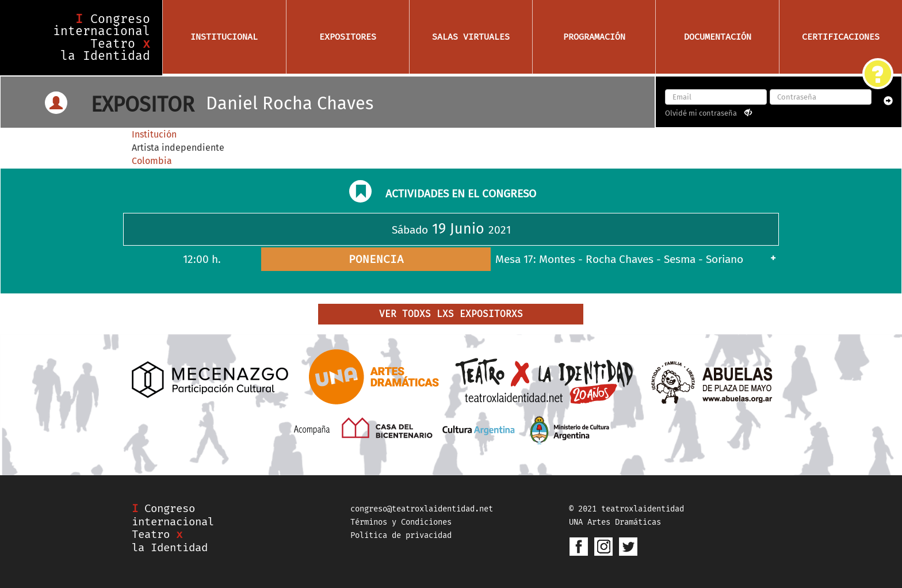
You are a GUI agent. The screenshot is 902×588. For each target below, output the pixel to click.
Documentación (718, 37)
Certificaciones (841, 37)
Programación (594, 37)
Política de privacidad (401, 535)
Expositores (348, 37)
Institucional (224, 37)
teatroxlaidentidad (643, 509)
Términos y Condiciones (401, 522)
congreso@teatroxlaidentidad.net (422, 509)
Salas (471, 37)
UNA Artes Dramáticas (615, 522)
